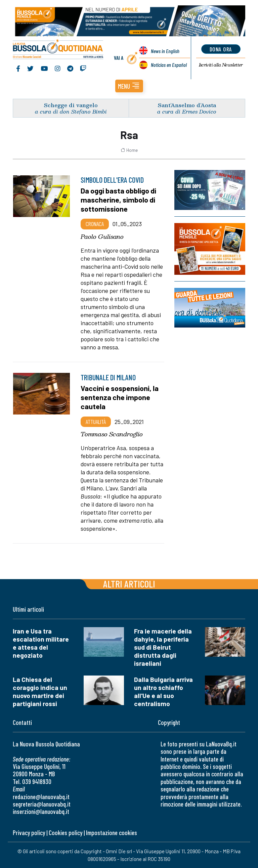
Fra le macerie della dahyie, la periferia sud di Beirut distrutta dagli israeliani (163, 647)
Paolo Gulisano (102, 236)
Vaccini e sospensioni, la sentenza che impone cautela (120, 397)
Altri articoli (129, 584)
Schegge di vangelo (71, 105)
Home (129, 150)
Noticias (169, 65)
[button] (129, 86)
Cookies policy (66, 833)
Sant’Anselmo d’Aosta (187, 105)
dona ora (221, 49)
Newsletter (221, 65)
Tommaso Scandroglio (112, 434)
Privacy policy (29, 833)
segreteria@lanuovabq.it (42, 804)
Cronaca (95, 224)
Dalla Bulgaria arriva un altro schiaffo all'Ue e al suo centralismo (163, 691)
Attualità (96, 422)
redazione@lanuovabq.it (41, 797)
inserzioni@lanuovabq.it (41, 811)
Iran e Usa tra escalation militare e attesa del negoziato (41, 643)
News (165, 51)
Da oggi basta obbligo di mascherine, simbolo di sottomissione (118, 200)
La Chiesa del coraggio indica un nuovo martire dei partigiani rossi (40, 691)
